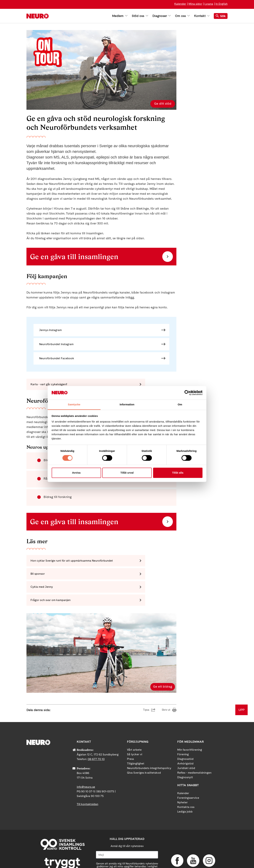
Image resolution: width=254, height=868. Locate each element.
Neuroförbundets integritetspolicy (149, 745)
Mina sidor (195, 4)
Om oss (182, 16)
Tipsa (146, 687)
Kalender (180, 4)
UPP (241, 687)
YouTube (193, 837)
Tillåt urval (127, 473)
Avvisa (76, 473)
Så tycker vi (135, 731)
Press (130, 736)
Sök (221, 16)
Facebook (177, 837)
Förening (183, 731)
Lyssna (209, 4)
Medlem (120, 16)
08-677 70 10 (96, 736)
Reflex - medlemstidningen (194, 750)
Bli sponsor (115, 562)
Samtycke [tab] (74, 404)
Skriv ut (166, 687)
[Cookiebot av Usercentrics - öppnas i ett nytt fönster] (187, 393)
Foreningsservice (188, 775)
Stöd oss (140, 16)
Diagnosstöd (185, 736)
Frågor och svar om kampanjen (128, 576)
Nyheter (182, 779)
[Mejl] (127, 832)
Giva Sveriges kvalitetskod (144, 750)
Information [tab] (127, 404)
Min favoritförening (190, 727)
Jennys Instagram (50, 330)
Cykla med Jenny (43, 576)
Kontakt (202, 16)
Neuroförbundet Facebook (57, 358)
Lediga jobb (185, 788)
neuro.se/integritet (127, 849)
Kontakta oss (186, 784)
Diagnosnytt (185, 754)
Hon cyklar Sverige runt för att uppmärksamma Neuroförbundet (66, 562)
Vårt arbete (134, 727)
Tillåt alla (178, 473)
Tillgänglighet (136, 740)
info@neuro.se (86, 764)
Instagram (209, 837)
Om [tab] (180, 404)
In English (222, 4)
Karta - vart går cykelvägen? (50, 385)
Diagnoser (162, 16)
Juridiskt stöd (186, 745)
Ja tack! (127, 857)
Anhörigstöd (185, 740)
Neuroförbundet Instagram (56, 344)
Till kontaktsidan (87, 781)
